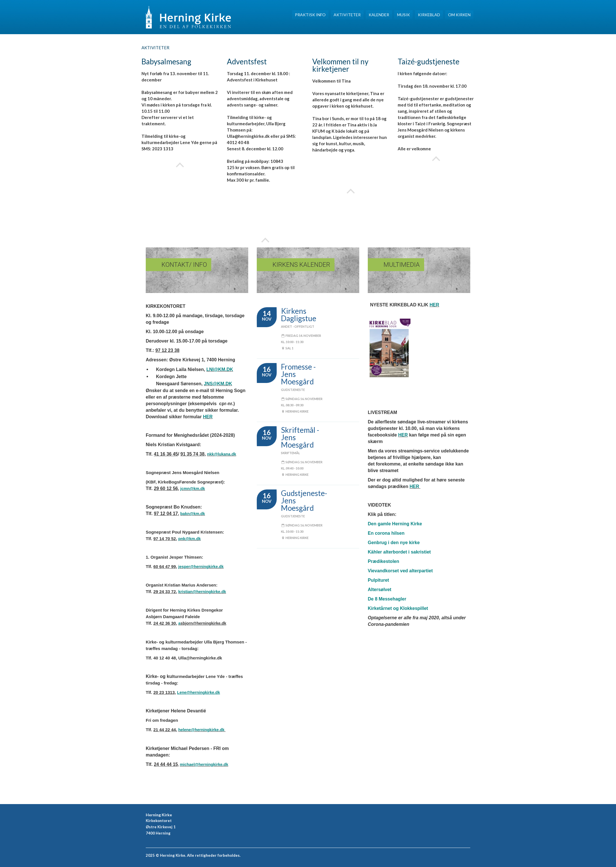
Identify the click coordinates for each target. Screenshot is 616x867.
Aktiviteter (347, 15)
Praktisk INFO (310, 15)
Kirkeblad (429, 15)
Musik (404, 15)
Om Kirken (459, 15)
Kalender (379, 15)
